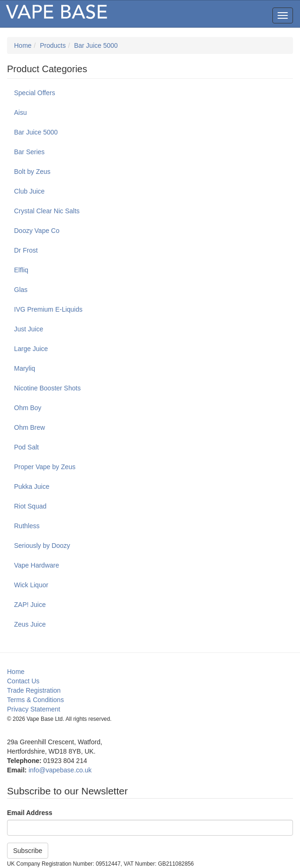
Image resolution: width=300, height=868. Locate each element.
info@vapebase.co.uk (60, 770)
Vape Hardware (37, 565)
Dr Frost (26, 250)
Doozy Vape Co (37, 231)
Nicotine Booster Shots (47, 388)
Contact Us (23, 681)
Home (23, 45)
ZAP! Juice (30, 605)
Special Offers (35, 93)
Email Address (30, 813)
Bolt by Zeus (32, 172)
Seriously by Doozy (42, 546)
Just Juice (29, 329)
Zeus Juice (30, 624)
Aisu (20, 112)
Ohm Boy (28, 408)
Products (53, 45)
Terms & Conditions (35, 700)
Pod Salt (26, 447)
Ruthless (27, 526)
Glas (21, 290)
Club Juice (29, 191)
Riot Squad (30, 506)
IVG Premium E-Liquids (48, 309)
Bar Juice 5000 (96, 45)
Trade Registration (34, 690)
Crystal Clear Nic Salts (47, 211)
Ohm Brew (29, 427)
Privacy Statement (34, 709)
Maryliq (25, 368)
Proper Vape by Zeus (45, 467)
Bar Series (29, 152)
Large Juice (31, 349)
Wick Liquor (31, 585)
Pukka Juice (32, 486)
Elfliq (21, 270)
